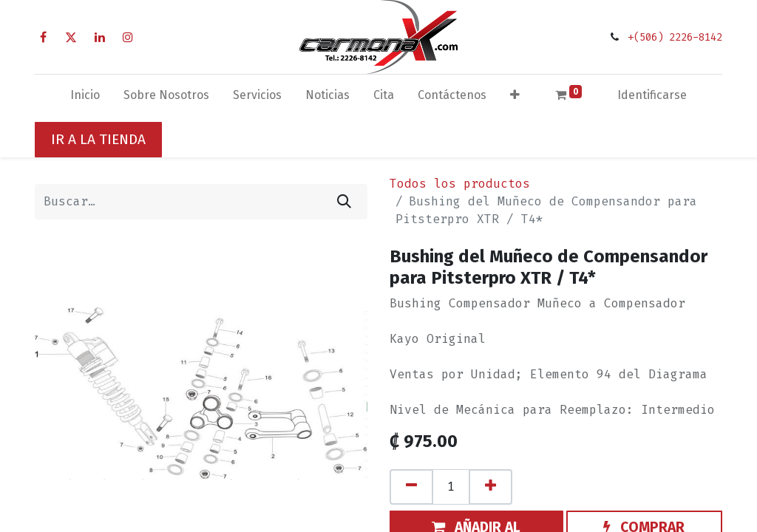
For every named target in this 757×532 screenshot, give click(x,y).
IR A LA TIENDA (98, 139)
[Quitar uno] (411, 487)
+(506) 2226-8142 (675, 37)
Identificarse (652, 95)
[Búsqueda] (344, 202)
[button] (515, 98)
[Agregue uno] (490, 487)
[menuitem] (85, 98)
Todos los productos (460, 184)
